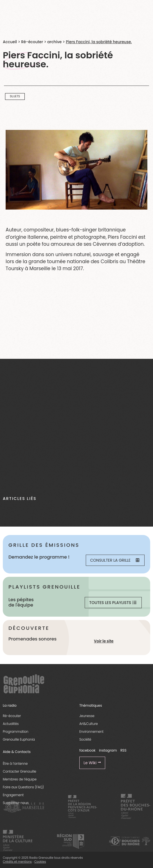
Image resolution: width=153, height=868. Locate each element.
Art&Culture (89, 724)
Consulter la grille (115, 560)
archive (54, 42)
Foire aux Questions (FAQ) (23, 787)
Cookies (40, 862)
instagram (108, 750)
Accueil (10, 42)
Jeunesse (87, 716)
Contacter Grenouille (20, 771)
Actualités (11, 724)
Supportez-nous (16, 803)
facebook (87, 750)
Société (85, 740)
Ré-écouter (32, 42)
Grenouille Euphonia (19, 740)
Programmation (16, 732)
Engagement (13, 795)
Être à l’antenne (15, 764)
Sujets (15, 96)
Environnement (91, 732)
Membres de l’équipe (20, 779)
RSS (123, 750)
